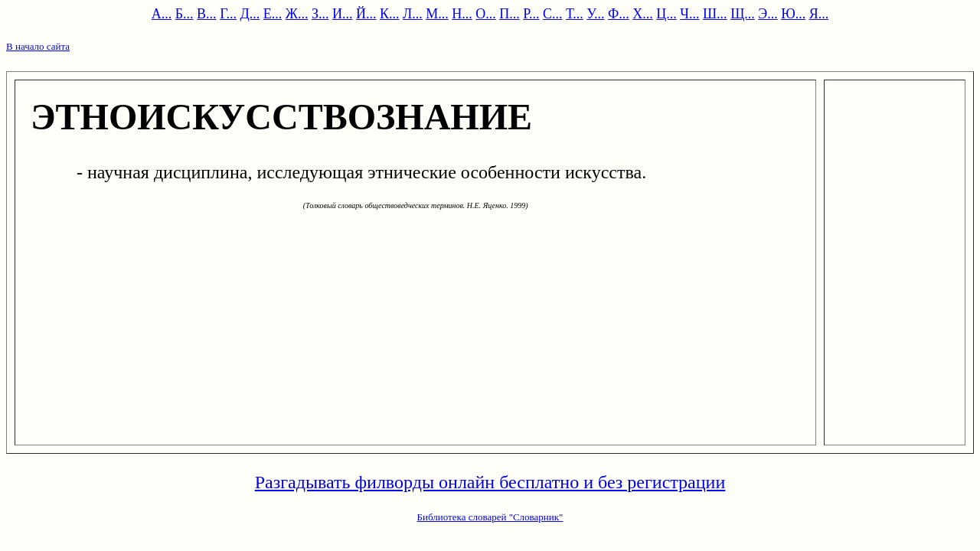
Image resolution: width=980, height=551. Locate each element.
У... (595, 14)
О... (486, 14)
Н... (462, 14)
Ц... (666, 14)
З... (320, 14)
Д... (250, 14)
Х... (643, 14)
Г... (228, 14)
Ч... (689, 14)
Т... (575, 14)
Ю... (793, 14)
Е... (273, 14)
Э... (768, 14)
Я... (819, 14)
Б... (185, 14)
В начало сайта (38, 46)
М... (437, 14)
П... (510, 14)
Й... (366, 14)
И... (343, 14)
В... (207, 14)
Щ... (743, 14)
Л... (413, 14)
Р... (531, 14)
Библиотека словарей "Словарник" (490, 517)
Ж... (297, 14)
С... (553, 14)
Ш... (715, 14)
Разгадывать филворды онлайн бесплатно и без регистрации (490, 482)
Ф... (619, 14)
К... (390, 14)
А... (162, 14)
